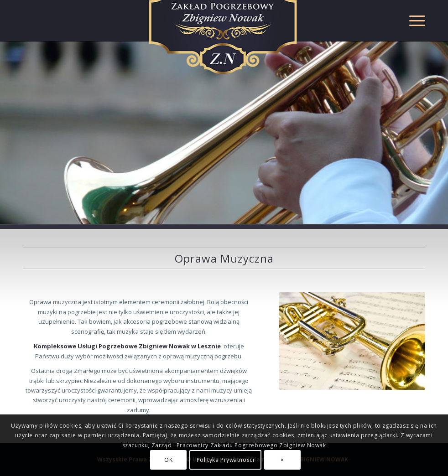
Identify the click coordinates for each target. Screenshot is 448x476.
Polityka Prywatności (226, 460)
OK (168, 460)
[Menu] (413, 21)
